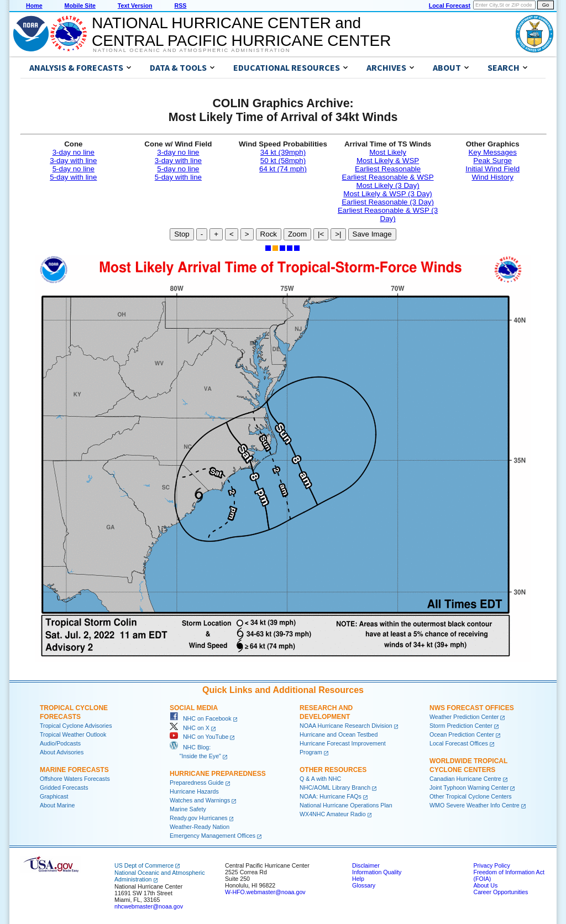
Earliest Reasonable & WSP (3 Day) (388, 214)
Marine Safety (188, 809)
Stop (182, 234)
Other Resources (333, 770)
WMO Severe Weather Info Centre (475, 805)
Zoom (297, 234)
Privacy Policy (491, 865)
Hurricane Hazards (194, 791)
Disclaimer (366, 865)
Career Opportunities (501, 892)
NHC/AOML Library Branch (335, 788)
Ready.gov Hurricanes (199, 818)
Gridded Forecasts (64, 788)
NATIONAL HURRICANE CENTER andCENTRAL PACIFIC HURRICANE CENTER (241, 32)
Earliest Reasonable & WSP (388, 177)
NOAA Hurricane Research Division (346, 726)
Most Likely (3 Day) (388, 185)
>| (338, 234)
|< (321, 234)
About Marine (57, 805)
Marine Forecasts (74, 770)
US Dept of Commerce (144, 865)
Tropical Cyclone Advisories (76, 726)
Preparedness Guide (197, 783)
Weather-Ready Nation (200, 827)
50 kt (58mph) (283, 161)
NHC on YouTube (199, 737)
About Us (485, 885)
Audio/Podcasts (60, 743)
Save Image (372, 234)
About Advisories (62, 752)
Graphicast (54, 796)
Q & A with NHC (320, 779)
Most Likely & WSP (388, 161)
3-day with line (73, 161)
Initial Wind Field (492, 169)
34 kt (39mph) (283, 152)
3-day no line (74, 152)
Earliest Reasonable (388, 169)
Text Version (135, 6)
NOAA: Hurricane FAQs (331, 796)
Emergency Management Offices (213, 836)
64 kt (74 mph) (283, 169)
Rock (269, 234)
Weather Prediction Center (464, 717)
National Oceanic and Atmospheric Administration (192, 50)
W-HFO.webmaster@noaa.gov (265, 892)
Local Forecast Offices (459, 743)
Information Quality (377, 872)
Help (358, 879)
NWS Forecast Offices (472, 708)
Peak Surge (492, 161)
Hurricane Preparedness (218, 774)
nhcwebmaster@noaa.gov (149, 906)
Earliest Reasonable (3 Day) (388, 202)
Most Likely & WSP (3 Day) (387, 194)
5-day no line (74, 169)
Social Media (194, 708)
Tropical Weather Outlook (73, 734)
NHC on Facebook (201, 718)
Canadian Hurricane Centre (465, 779)
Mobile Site (80, 6)
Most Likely (388, 152)
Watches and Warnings (200, 800)
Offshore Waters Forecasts (75, 779)
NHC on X (190, 728)
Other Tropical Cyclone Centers (471, 796)
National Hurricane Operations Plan (346, 805)
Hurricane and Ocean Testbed (339, 734)
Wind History (492, 177)
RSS (180, 6)
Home (34, 6)
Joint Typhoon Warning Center (469, 788)
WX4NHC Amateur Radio (333, 814)
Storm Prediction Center (461, 726)
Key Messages (492, 152)
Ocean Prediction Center (462, 734)
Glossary (364, 885)
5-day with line (73, 177)
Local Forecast (450, 6)
